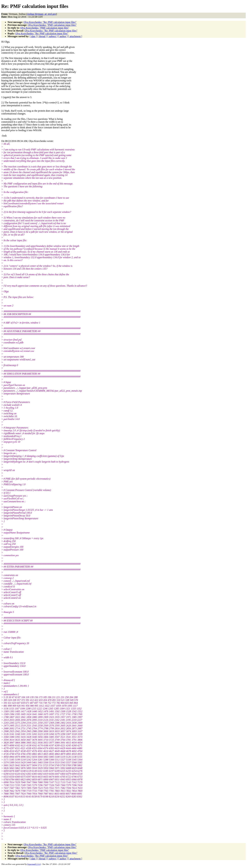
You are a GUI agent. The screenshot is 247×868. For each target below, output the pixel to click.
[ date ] (33, 36)
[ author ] (63, 36)
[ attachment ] (75, 36)
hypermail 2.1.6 (34, 864)
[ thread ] (42, 36)
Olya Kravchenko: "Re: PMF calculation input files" (50, 22)
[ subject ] (52, 36)
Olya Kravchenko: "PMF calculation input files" (52, 25)
